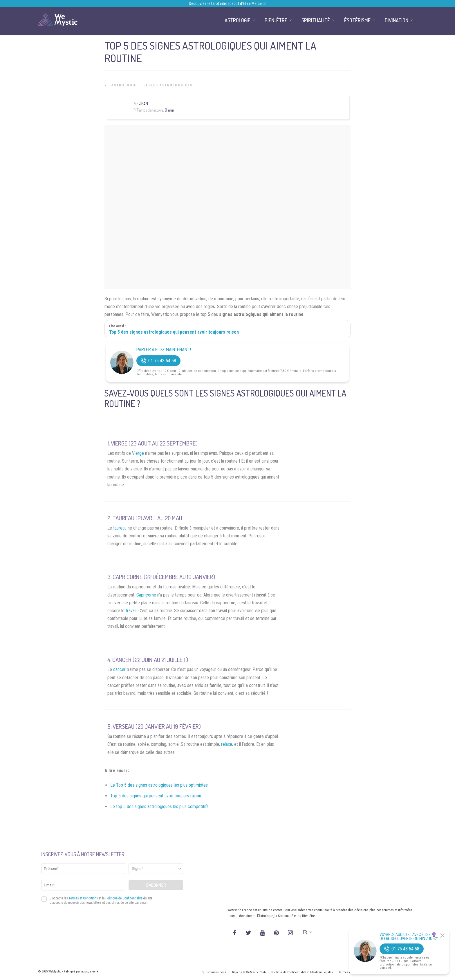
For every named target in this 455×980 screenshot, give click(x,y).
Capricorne (146, 595)
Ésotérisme (357, 20)
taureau (120, 528)
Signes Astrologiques (168, 85)
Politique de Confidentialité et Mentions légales (302, 972)
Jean (143, 104)
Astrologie (124, 85)
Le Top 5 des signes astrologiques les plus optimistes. (159, 785)
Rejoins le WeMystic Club (249, 972)
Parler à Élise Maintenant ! (164, 350)
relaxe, (227, 744)
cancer (119, 669)
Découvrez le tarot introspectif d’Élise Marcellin (228, 3)
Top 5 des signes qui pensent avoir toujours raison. (156, 796)
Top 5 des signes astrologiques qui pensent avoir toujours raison (174, 332)
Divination (397, 20)
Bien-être (276, 20)
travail (131, 611)
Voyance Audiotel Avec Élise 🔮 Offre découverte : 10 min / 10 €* (409, 937)
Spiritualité (316, 20)
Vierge (138, 453)
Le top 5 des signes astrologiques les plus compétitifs (159, 807)
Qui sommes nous (214, 972)
